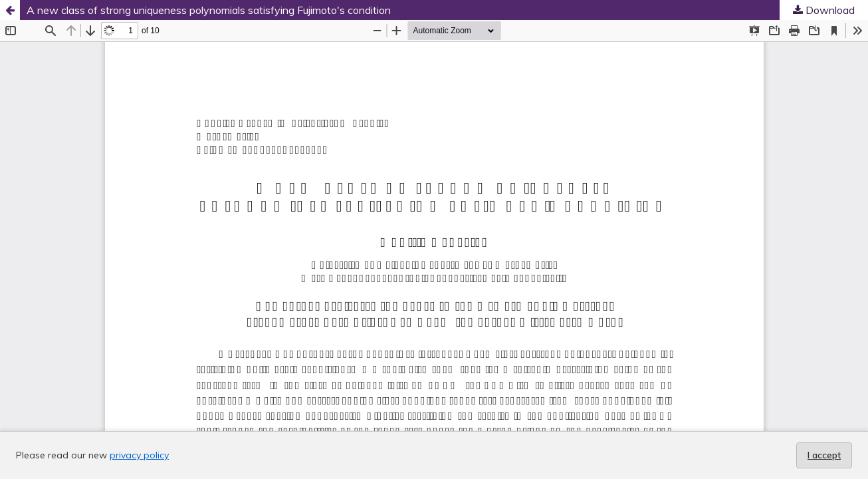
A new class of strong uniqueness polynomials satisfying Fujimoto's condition (209, 10)
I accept (824, 455)
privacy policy (139, 455)
